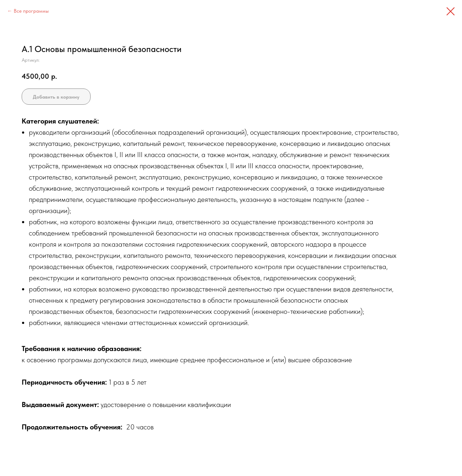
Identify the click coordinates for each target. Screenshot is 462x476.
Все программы (31, 11)
